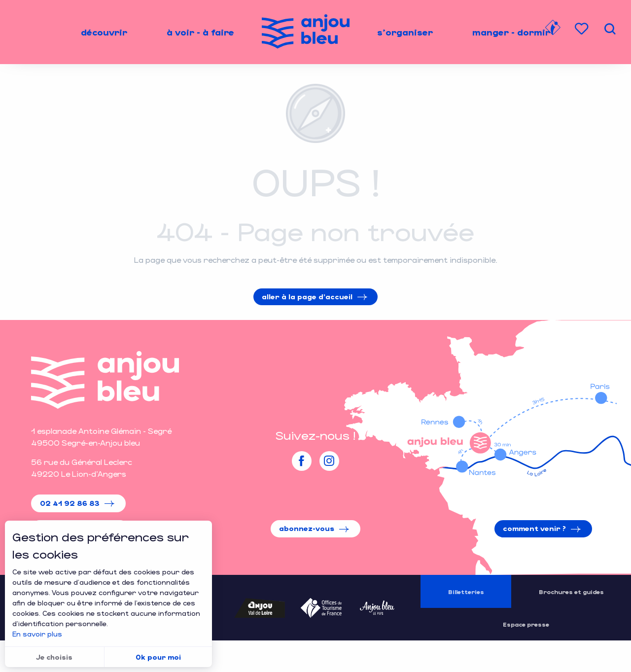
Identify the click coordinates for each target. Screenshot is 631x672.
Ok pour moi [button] (158, 657)
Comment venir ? (534, 528)
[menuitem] (104, 32)
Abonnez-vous (307, 528)
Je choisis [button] (54, 657)
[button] (610, 29)
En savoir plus (37, 634)
